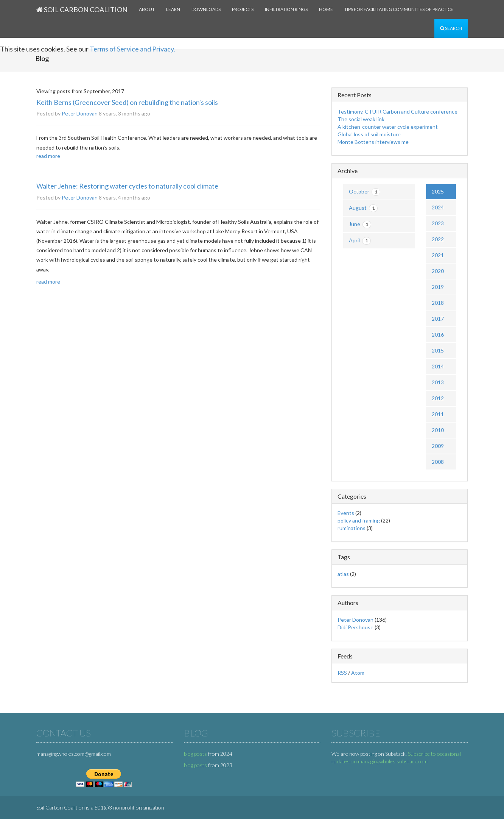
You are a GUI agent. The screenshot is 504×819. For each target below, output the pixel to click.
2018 (438, 303)
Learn (173, 9)
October (365, 192)
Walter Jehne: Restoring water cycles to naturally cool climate (127, 186)
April (360, 241)
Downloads (206, 9)
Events (346, 513)
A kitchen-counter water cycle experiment (388, 127)
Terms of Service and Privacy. (132, 49)
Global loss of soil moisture (369, 134)
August (363, 208)
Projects (243, 9)
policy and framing (359, 520)
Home (326, 9)
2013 (438, 382)
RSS (342, 673)
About (147, 9)
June (360, 225)
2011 (438, 414)
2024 (438, 207)
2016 (438, 335)
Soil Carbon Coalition (82, 9)
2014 (438, 366)
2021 (438, 255)
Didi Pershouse (355, 627)
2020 (438, 271)
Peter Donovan (80, 113)
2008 (438, 462)
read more (48, 156)
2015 (438, 350)
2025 (438, 191)
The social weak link (361, 119)
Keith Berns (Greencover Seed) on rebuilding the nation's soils (127, 102)
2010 (438, 430)
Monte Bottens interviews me (373, 142)
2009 (438, 446)
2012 (438, 398)
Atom (358, 673)
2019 (438, 287)
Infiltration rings (286, 9)
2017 (438, 319)
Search (451, 28)
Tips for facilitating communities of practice (399, 9)
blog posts (195, 754)
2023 (438, 223)
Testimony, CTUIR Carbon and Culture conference (397, 112)
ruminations (352, 528)
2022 (438, 239)
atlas (343, 574)
